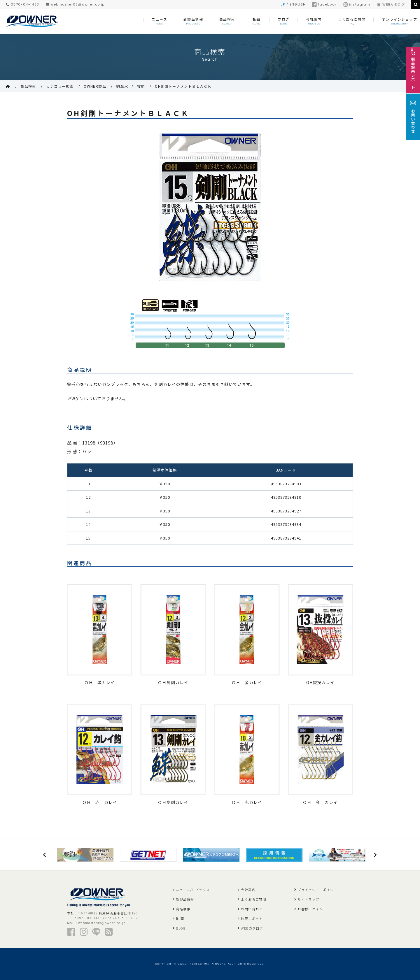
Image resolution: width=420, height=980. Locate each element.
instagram (357, 4)
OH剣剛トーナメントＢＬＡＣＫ (183, 86)
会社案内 (248, 890)
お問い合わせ (252, 909)
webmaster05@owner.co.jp (75, 4)
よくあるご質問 (254, 899)
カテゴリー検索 (60, 86)
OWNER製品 (95, 86)
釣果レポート (252, 918)
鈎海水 (122, 86)
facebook (324, 4)
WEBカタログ (391, 4)
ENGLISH (298, 4)
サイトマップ (308, 899)
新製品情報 (185, 899)
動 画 (180, 918)
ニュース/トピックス (193, 890)
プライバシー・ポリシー (317, 890)
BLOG (181, 928)
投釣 (141, 86)
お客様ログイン (310, 909)
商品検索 (28, 86)
